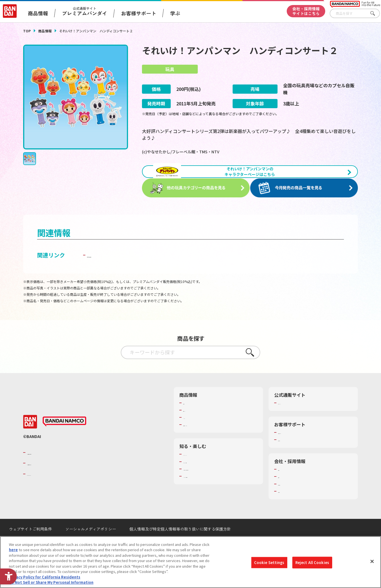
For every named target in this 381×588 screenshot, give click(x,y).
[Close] (372, 564)
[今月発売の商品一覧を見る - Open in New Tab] (306, 202)
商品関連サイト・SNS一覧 (205, 439)
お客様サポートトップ (296, 446)
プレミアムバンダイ (294, 417)
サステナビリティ (292, 498)
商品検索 (191, 417)
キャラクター (194, 431)
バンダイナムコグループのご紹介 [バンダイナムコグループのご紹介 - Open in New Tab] (61, 466)
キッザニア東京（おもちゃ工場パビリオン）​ (220, 483)
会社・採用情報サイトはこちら (306, 11)
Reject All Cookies (312, 565)
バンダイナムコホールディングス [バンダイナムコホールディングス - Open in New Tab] (61, 477)
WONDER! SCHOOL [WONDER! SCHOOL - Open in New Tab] (199, 468)
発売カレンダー (196, 424)
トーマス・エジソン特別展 (205, 475)
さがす (376, 14)
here (13, 552)
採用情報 (285, 490)
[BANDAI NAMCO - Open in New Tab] (64, 435)
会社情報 (285, 483)
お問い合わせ (289, 505)
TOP (27, 31)
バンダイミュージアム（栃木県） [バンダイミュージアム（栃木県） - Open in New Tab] (210, 490)
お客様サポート (139, 13)
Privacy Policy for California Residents (45, 579)
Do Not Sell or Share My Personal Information (51, 585)
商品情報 (45, 31)
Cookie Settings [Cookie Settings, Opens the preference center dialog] (269, 565)
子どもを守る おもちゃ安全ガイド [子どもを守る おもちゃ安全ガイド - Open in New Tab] (130, 269)
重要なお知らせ (291, 454)
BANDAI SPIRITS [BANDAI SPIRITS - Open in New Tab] (44, 488)
